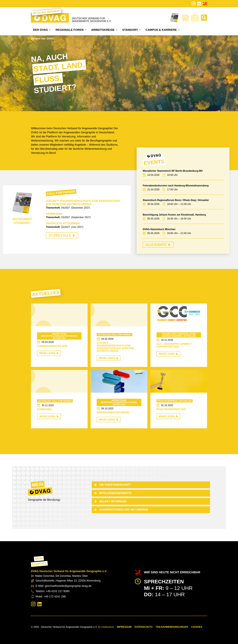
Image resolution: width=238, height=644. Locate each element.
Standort (130, 30)
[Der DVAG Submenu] (50, 30)
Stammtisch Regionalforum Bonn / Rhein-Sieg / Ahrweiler (176, 200)
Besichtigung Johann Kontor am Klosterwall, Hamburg (174, 215)
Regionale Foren (70, 30)
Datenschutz (144, 627)
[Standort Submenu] (140, 30)
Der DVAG (40, 30)
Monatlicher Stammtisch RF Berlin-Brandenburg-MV (173, 171)
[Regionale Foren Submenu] (86, 30)
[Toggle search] (204, 18)
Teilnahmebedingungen (172, 627)
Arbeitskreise (103, 30)
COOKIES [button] (197, 627)
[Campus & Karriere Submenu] (179, 30)
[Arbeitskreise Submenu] (117, 30)
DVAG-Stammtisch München (159, 229)
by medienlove (106, 627)
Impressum (124, 627)
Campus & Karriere (161, 30)
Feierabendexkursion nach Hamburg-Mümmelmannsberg (176, 186)
